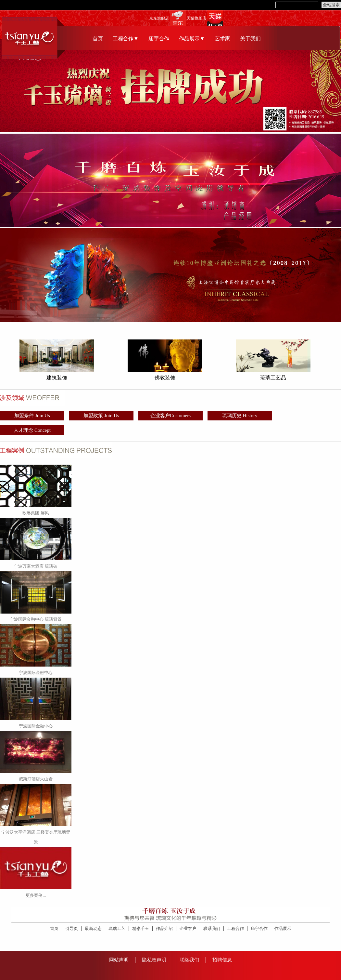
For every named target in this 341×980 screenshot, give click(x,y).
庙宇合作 (159, 39)
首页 (98, 39)
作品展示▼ (192, 39)
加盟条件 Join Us (32, 416)
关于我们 (250, 39)
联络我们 (189, 960)
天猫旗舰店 (196, 18)
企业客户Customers (170, 416)
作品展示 (283, 928)
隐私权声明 (154, 960)
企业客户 (188, 928)
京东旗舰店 (159, 18)
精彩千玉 (141, 928)
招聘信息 (222, 960)
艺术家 (222, 39)
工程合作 (235, 928)
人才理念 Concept (32, 430)
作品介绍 (164, 928)
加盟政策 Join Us (101, 416)
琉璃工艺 (117, 928)
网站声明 (119, 960)
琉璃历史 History (240, 416)
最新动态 (93, 928)
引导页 (72, 928)
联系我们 (212, 928)
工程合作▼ (126, 39)
